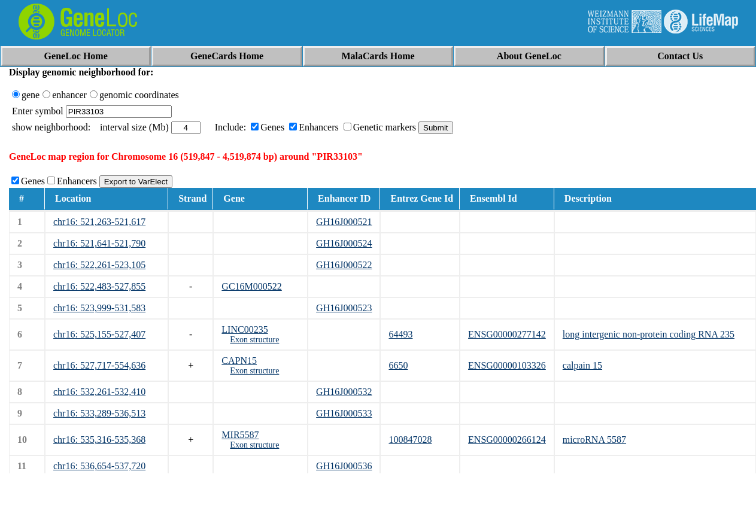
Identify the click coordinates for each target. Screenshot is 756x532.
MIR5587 (240, 435)
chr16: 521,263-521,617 (99, 222)
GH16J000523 (344, 308)
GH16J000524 (344, 243)
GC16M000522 (251, 286)
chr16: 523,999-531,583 (99, 308)
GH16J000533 (344, 413)
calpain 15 (582, 365)
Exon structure (254, 340)
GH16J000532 (344, 392)
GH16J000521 (344, 222)
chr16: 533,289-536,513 (99, 413)
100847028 (410, 440)
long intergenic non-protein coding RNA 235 (649, 334)
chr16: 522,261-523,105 (99, 265)
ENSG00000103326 (507, 365)
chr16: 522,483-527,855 (99, 286)
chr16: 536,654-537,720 (99, 466)
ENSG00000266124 (507, 440)
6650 (398, 365)
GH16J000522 (344, 265)
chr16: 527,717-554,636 (99, 365)
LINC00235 (245, 329)
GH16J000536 (344, 466)
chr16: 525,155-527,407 (99, 334)
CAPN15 (239, 361)
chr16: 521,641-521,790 (99, 243)
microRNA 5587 (594, 440)
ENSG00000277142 (507, 334)
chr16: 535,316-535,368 (99, 440)
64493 (400, 334)
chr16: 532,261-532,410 (99, 392)
